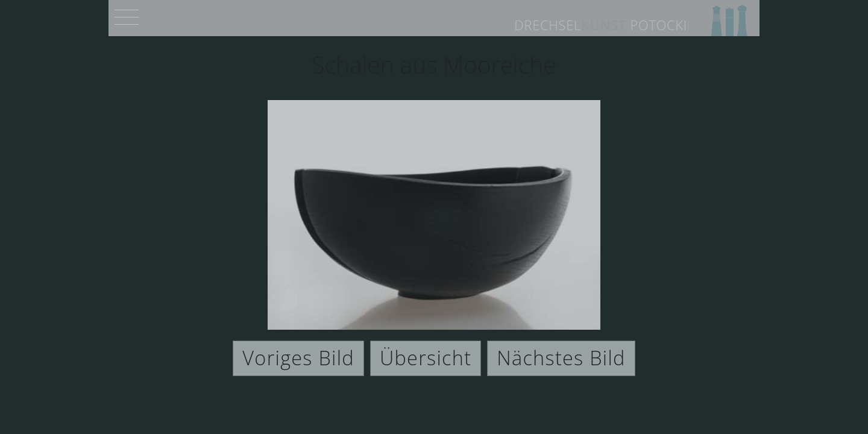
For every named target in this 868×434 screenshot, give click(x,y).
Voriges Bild (298, 357)
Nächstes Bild (561, 357)
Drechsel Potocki (601, 25)
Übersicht (426, 357)
